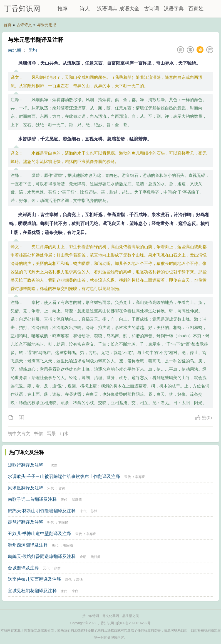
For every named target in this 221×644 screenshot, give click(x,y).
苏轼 (94, 511)
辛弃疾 (140, 477)
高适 (80, 580)
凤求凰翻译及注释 (26, 488)
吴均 (33, 50)
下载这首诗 (21, 418)
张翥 (57, 568)
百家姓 (196, 9)
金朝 (83, 557)
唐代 (64, 500)
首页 (8, 25)
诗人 (85, 9)
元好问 (96, 557)
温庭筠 (77, 500)
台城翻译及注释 (23, 568)
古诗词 (152, 9)
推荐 (63, 9)
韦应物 (68, 545)
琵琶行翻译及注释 (26, 522)
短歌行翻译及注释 (26, 465)
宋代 (128, 477)
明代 (51, 523)
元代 (46, 568)
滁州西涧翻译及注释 (28, 545)
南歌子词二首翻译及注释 (32, 499)
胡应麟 (63, 523)
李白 (75, 591)
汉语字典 (174, 9)
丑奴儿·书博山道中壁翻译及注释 (39, 534)
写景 (51, 434)
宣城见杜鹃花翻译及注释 (32, 591)
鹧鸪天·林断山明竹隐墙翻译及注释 (42, 511)
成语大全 (129, 9)
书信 (38, 434)
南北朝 (14, 50)
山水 (64, 434)
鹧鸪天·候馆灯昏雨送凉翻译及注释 (42, 556)
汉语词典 (107, 9)
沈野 (54, 465)
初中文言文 (19, 434)
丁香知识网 (22, 9)
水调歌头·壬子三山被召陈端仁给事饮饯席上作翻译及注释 (64, 476)
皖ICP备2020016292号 (134, 623)
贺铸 (62, 488)
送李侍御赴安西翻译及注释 (34, 579)
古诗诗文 (24, 25)
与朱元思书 (47, 25)
